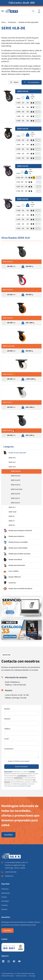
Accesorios (10, 583)
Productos (12, 22)
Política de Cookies (21, 976)
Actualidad (5, 901)
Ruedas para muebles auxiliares (17, 554)
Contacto (5, 905)
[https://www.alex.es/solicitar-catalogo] (21, 630)
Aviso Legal (32, 976)
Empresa (7, 719)
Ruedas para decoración (14, 565)
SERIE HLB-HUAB (17, 489)
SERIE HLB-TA (15, 503)
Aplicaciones (6, 893)
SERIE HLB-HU (16, 485)
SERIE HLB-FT (15, 498)
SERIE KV (12, 516)
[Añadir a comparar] (39, 103)
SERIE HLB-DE (16, 471)
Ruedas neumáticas (13, 560)
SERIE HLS (12, 507)
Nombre (7, 709)
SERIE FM (12, 525)
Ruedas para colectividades (15, 548)
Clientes (4, 897)
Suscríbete (8, 835)
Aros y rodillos (11, 571)
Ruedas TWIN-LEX (12, 577)
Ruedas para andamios (14, 536)
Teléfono (7, 729)
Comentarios (9, 749)
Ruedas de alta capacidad (28, 22)
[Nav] (3, 11)
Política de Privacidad (24, 786)
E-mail (6, 739)
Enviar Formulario (21, 767)
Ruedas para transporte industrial (18, 531)
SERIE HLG (12, 462)
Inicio (3, 22)
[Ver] (36, 103)
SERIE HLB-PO (16, 480)
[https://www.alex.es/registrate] (21, 607)
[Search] (33, 11)
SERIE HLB (12, 467)
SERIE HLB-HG (16, 476)
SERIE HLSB (12, 512)
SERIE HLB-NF (15, 494)
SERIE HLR (12, 458)
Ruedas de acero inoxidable (15, 542)
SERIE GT (12, 521)
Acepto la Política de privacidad (19, 761)
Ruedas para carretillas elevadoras (18, 589)
